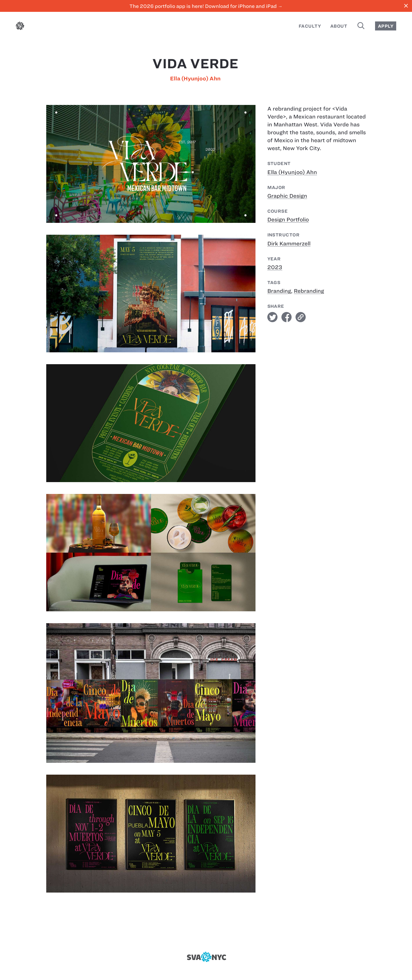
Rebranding (309, 291)
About (339, 26)
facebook (287, 317)
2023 (275, 267)
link (301, 317)
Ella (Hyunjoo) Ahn (195, 79)
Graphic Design (287, 196)
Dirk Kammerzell (289, 244)
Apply (386, 26)
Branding (279, 291)
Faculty (310, 26)
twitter (272, 317)
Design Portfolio (288, 220)
